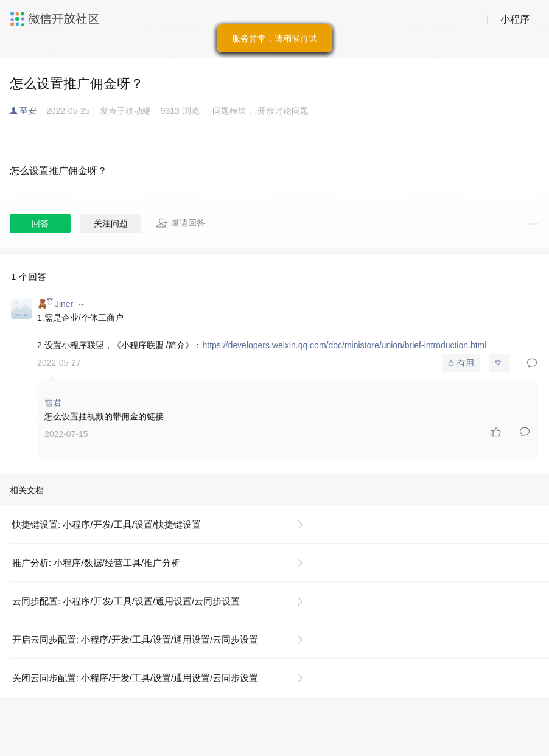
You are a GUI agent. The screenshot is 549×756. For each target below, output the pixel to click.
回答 (40, 223)
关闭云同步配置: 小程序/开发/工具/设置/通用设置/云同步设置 (135, 678)
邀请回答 (180, 223)
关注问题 (111, 223)
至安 (28, 111)
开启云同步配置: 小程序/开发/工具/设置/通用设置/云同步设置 (135, 639)
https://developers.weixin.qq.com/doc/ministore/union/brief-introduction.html (344, 345)
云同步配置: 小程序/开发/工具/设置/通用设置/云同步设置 (126, 601)
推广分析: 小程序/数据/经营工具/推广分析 (96, 563)
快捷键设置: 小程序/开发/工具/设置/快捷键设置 (107, 524)
